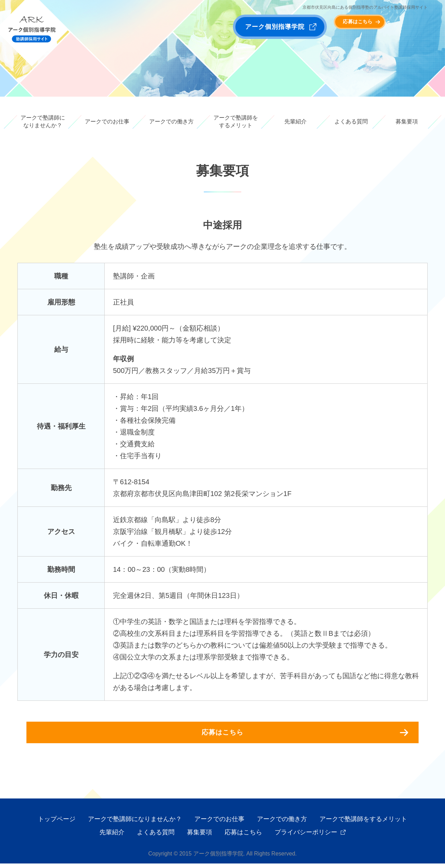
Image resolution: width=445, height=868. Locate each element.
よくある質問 (351, 121)
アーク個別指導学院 (275, 27)
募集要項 (407, 121)
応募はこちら (379, 27)
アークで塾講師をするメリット (236, 121)
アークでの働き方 (171, 121)
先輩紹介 (296, 121)
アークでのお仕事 (107, 121)
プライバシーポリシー (306, 837)
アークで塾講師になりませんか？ (43, 121)
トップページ (57, 824)
